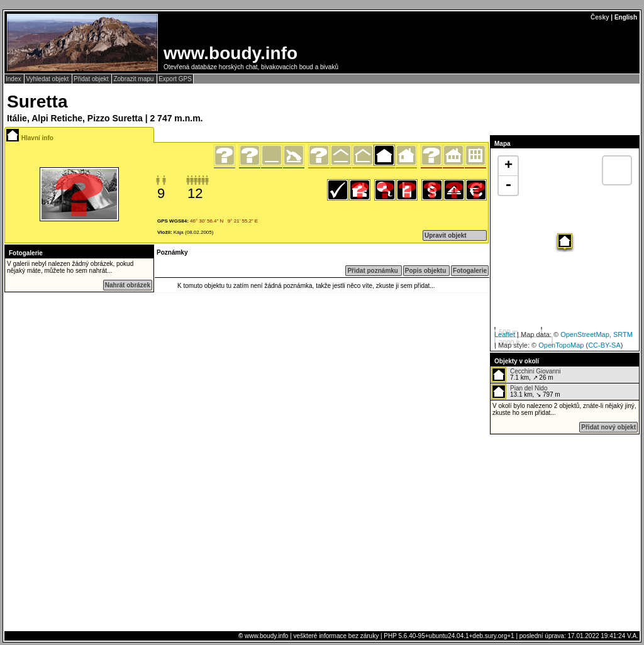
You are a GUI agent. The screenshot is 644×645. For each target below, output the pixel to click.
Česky (600, 17)
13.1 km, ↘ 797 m (526, 392)
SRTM (623, 334)
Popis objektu (426, 271)
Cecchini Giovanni (536, 371)
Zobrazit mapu (134, 79)
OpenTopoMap (561, 345)
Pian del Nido (529, 388)
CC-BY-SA (604, 345)
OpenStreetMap (585, 334)
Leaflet (505, 334)
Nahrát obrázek (128, 285)
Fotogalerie (470, 271)
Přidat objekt (92, 79)
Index (14, 79)
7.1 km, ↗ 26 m (526, 375)
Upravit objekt (446, 235)
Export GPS (175, 79)
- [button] (508, 185)
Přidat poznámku (373, 271)
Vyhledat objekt (48, 79)
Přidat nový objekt (608, 427)
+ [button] (508, 166)
